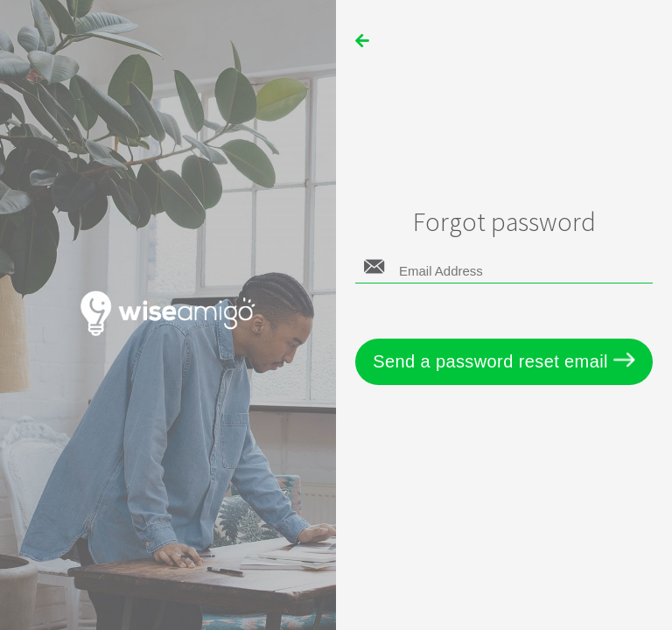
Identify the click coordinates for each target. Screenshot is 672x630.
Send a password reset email (504, 361)
